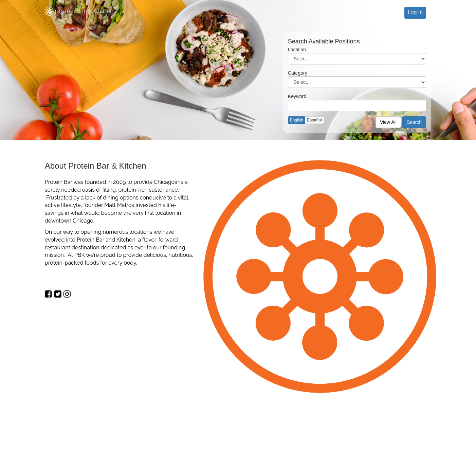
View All (388, 122)
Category (298, 73)
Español (314, 120)
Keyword (297, 96)
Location (297, 50)
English (297, 120)
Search (414, 122)
